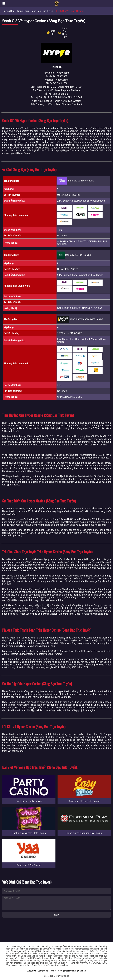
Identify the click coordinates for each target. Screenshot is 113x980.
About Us (32, 971)
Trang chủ (22, 11)
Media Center (70, 971)
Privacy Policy (56, 971)
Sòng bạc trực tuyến (42, 11)
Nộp (56, 915)
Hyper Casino (62, 80)
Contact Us (43, 971)
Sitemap (82, 971)
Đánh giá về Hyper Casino (70, 11)
